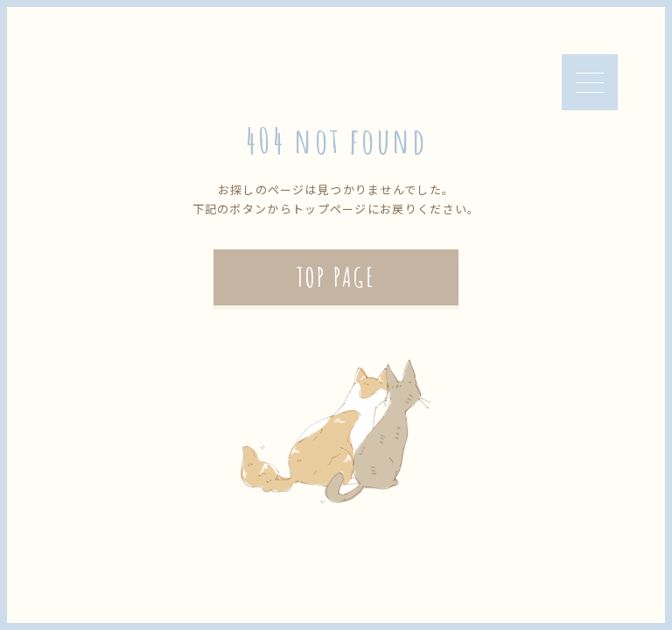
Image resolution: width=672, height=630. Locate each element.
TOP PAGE (336, 277)
